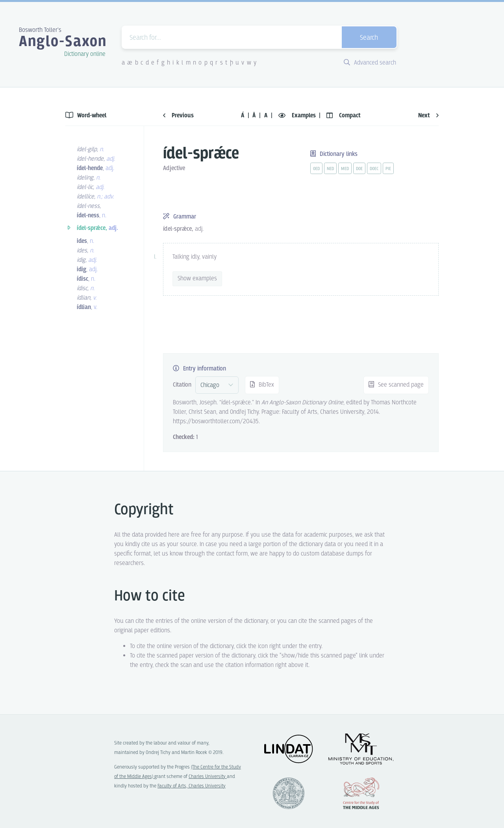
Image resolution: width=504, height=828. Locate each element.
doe (359, 169)
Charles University (208, 777)
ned (330, 169)
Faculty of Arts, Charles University (192, 786)
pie (388, 169)
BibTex (262, 385)
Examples (298, 116)
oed (316, 169)
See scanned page (396, 385)
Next (428, 116)
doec (374, 169)
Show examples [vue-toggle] (197, 279)
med (345, 169)
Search (369, 38)
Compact (344, 116)
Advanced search (370, 63)
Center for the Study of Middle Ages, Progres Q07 (361, 793)
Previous (178, 116)
